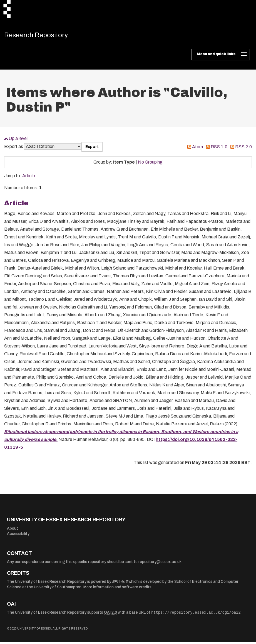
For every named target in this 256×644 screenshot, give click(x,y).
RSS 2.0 (243, 149)
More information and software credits (117, 589)
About (13, 530)
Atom (197, 149)
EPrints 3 (120, 584)
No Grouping (150, 164)
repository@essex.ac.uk (160, 564)
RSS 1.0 (219, 149)
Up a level (18, 141)
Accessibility (18, 536)
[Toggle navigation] (221, 57)
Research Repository (43, 36)
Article (29, 178)
